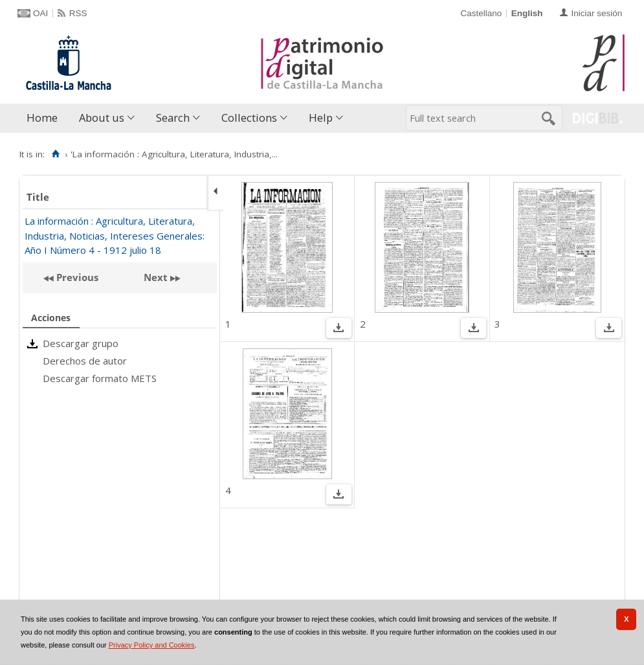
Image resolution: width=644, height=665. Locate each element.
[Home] (55, 154)
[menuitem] (45, 118)
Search (173, 118)
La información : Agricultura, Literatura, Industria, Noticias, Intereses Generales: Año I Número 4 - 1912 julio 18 (115, 235)
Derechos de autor (85, 361)
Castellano (481, 13)
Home (42, 118)
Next (156, 277)
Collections (249, 118)
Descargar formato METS (100, 378)
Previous (76, 277)
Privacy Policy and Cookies (152, 645)
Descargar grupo (81, 343)
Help (321, 118)
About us (102, 118)
